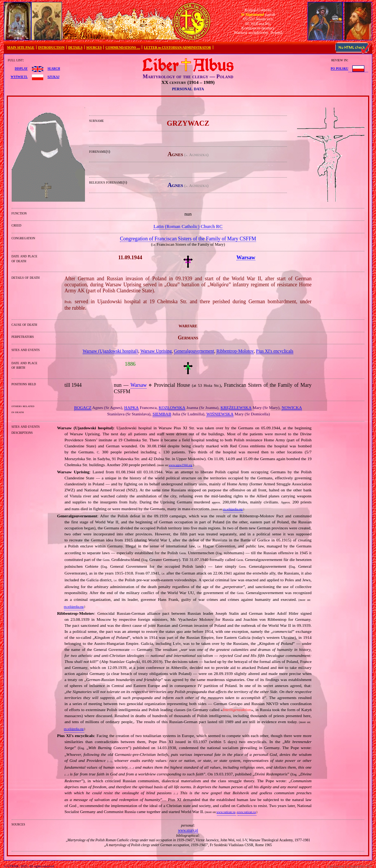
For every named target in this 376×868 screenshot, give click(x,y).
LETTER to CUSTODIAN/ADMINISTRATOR (177, 47)
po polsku (340, 68)
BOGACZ (83, 407)
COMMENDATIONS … (123, 47)
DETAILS (75, 47)
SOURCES (94, 47)
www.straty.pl (188, 830)
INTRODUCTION (51, 47)
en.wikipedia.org (233, 509)
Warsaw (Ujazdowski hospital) (111, 351)
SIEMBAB (162, 414)
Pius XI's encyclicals (275, 351)
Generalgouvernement (194, 351)
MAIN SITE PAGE (21, 47)
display (21, 68)
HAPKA (131, 407)
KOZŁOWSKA (172, 407)
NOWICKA (292, 407)
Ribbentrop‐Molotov (235, 351)
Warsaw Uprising (156, 351)
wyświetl (19, 76)
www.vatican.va (226, 812)
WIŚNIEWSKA (220, 414)
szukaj (53, 76)
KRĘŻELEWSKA (236, 407)
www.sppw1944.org (181, 465)
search (54, 68)
